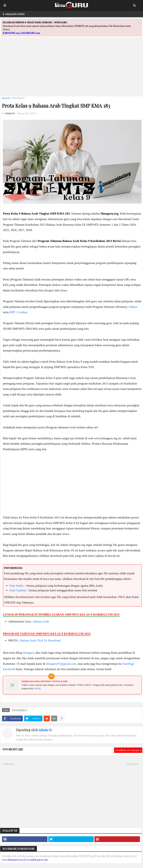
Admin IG (45, 730)
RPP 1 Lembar (18, 312)
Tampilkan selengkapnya (128, 750)
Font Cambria (18, 590)
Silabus (133, 307)
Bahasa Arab (41, 621)
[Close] (140, 22)
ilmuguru (28, 653)
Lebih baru (9, 764)
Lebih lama (131, 764)
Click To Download (49, 640)
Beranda (6, 98)
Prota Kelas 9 (18, 98)
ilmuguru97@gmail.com (61, 664)
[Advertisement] (71, 68)
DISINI (37, 688)
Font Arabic (17, 586)
